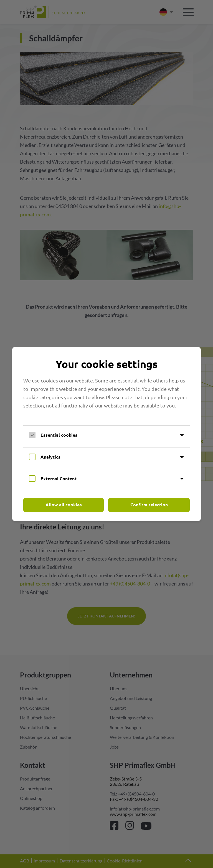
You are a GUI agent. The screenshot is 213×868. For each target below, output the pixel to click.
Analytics (50, 457)
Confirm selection (149, 505)
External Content (59, 478)
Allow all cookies (64, 505)
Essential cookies (59, 435)
